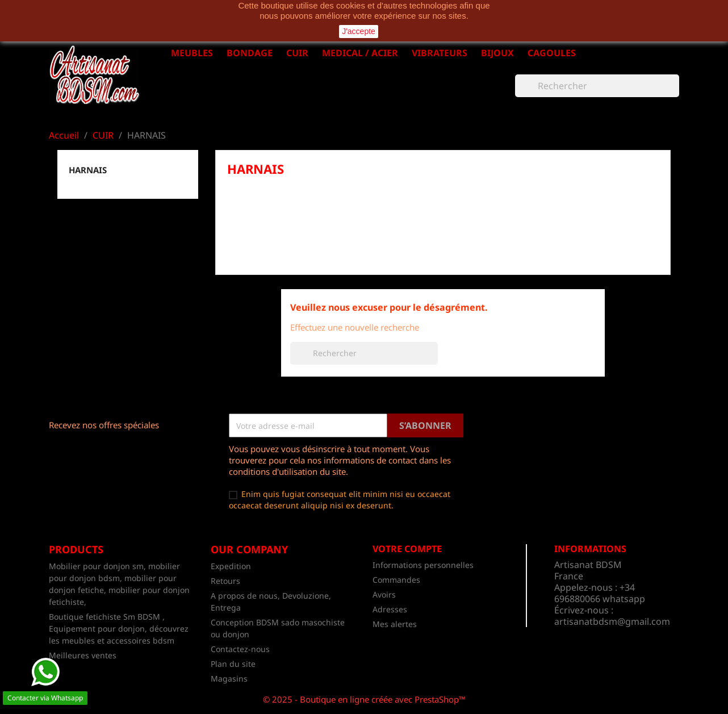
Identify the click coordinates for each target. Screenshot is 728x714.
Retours (225, 581)
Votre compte (407, 549)
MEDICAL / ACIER (360, 53)
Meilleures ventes (83, 655)
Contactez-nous (240, 649)
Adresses (390, 609)
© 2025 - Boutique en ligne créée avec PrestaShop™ (364, 699)
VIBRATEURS (440, 53)
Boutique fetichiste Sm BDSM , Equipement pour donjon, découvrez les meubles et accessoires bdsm (119, 629)
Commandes (396, 580)
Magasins (229, 678)
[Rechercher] (597, 86)
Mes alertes (395, 624)
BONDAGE (250, 53)
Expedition (231, 566)
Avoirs (384, 594)
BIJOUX (497, 53)
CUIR (297, 53)
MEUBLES (192, 53)
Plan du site (233, 664)
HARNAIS (88, 170)
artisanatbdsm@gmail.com (612, 621)
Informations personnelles (423, 565)
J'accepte (359, 31)
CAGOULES (552, 53)
